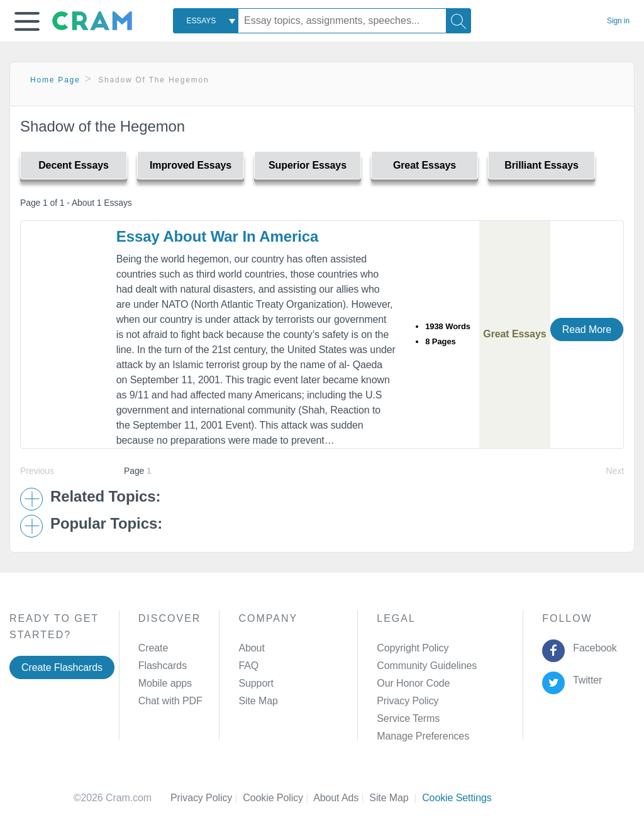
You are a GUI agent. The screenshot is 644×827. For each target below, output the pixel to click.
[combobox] (206, 21)
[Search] (458, 21)
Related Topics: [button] (105, 497)
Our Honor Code (413, 683)
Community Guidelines (427, 666)
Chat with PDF (170, 701)
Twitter (585, 680)
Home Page (55, 80)
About (251, 648)
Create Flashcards (62, 667)
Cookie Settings (457, 798)
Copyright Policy (413, 648)
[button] (27, 21)
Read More (587, 329)
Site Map (258, 701)
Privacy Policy (408, 701)
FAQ (248, 666)
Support (256, 683)
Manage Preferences (423, 736)
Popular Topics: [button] (106, 524)
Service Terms (408, 718)
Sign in (618, 21)
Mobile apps (165, 683)
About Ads (341, 798)
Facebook (592, 648)
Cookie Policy (278, 798)
